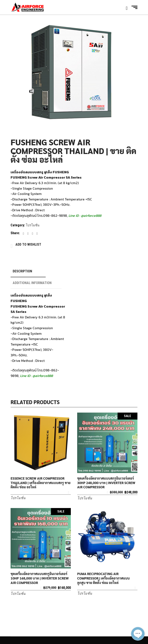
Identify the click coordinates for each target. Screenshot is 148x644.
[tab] (28, 271)
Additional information (32, 283)
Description (22, 271)
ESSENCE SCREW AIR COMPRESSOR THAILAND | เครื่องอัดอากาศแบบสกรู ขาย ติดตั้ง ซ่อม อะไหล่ (41, 483)
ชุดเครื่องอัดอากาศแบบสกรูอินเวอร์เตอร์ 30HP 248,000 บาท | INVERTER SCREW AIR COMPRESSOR (106, 483)
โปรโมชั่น (33, 225)
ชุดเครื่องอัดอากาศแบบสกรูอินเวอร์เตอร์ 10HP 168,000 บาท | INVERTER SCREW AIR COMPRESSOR (40, 578)
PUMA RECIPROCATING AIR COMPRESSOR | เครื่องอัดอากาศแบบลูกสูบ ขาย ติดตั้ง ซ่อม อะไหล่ (103, 578)
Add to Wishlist (28, 244)
